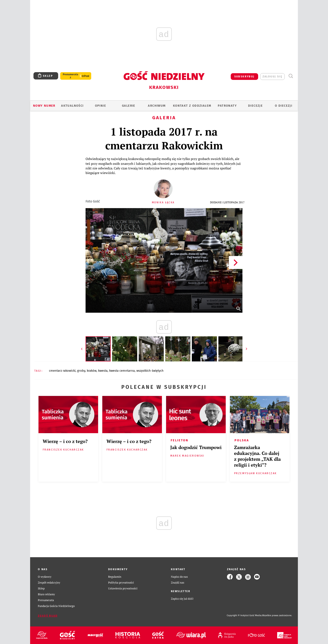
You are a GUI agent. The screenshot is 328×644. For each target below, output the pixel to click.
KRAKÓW (92, 371)
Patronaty (227, 106)
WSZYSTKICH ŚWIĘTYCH (150, 371)
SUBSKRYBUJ (244, 76)
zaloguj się (272, 76)
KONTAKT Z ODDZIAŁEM (192, 106)
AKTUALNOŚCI (72, 106)
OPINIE (101, 106)
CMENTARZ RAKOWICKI (62, 371)
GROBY (81, 371)
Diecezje (255, 106)
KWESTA (103, 371)
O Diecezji (284, 106)
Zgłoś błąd (48, 616)
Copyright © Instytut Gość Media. (244, 615)
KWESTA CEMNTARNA (122, 371)
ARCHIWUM (157, 106)
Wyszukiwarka (291, 76)
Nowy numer (44, 106)
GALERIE (129, 106)
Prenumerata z (70, 76)
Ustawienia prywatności (123, 588)
